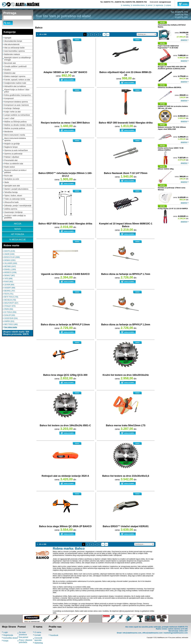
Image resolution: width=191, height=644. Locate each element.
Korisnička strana (10, 638)
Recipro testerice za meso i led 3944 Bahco (65, 123)
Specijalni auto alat (12, 186)
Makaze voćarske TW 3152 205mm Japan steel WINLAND (172, 128)
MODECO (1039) (10, 272)
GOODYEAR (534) (11, 318)
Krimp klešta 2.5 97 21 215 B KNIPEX (173, 209)
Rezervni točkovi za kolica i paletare (15, 171)
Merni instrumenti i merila (15, 135)
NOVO (18, 229)
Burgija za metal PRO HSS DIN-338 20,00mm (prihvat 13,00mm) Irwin (172, 68)
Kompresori (9, 98)
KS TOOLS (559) (10, 312)
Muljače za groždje (12, 144)
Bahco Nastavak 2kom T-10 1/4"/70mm (126, 173)
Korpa (6, 641)
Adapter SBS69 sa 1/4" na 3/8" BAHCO (65, 72)
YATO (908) (8, 279)
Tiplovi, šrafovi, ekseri (13, 196)
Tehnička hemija (11, 192)
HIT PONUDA (18, 234)
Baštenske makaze (12, 54)
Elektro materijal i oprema (15, 76)
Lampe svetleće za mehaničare (17, 115)
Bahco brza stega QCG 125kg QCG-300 (65, 375)
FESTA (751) (9, 294)
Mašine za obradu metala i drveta (18, 125)
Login (6, 632)
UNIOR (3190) (9, 254)
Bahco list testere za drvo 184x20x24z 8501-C (65, 425)
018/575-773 (107, 2)
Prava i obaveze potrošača (26, 641)
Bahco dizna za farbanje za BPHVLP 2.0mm (65, 325)
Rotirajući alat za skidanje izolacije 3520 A (65, 476)
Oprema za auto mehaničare (16, 150)
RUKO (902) (9, 282)
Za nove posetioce (23, 633)
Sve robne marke (11, 327)
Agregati (8, 38)
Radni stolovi (10, 167)
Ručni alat (8, 176)
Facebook (54, 635)
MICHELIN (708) (10, 300)
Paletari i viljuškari (12, 157)
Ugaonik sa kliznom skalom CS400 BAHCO (65, 274)
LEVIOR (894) (9, 285)
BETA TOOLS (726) (11, 297)
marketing (126, 5)
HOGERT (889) (10, 288)
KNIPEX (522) (9, 321)
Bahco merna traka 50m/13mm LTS (126, 425)
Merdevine (9, 132)
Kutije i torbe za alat (12, 112)
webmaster (185, 638)
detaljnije (184, 40)
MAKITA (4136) (10, 251)
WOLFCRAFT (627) (11, 303)
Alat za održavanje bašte (14, 48)
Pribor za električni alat (14, 164)
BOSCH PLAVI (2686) (12, 257)
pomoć (150, 5)
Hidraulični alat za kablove (15, 86)
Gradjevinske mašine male (15, 83)
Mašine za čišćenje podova (15, 122)
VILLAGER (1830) (11, 263)
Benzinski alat (10, 63)
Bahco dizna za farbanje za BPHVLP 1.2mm (126, 325)
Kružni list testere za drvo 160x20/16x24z (126, 375)
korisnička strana (138, 5)
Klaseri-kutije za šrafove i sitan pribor (17, 91)
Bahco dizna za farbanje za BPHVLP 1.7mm (126, 274)
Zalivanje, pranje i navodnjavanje (18, 206)
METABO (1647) (10, 266)
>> (108, 35)
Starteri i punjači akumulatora (16, 189)
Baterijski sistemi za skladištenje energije (18, 59)
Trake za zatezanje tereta (15, 199)
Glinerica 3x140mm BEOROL (170, 87)
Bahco (39, 28)
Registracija (8, 635)
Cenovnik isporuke (38, 639)
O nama (38, 632)
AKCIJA (18, 224)
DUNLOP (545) (10, 315)
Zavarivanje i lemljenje (13, 212)
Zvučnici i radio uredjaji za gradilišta (15, 217)
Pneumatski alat (11, 160)
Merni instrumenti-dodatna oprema (15, 139)
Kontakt (38, 635)
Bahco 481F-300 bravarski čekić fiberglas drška (126, 123)
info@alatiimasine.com (132, 633)
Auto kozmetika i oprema (14, 51)
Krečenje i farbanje (12, 108)
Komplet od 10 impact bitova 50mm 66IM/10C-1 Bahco (126, 225)
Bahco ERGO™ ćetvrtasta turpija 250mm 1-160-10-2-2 (65, 175)
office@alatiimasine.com (152, 633)
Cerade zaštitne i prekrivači (15, 66)
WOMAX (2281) (10, 260)
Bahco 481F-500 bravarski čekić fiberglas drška (65, 224)
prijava (168, 5)
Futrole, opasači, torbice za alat (17, 80)
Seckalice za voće (12, 179)
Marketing (39, 643)
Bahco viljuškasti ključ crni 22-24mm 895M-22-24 (126, 74)
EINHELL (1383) (10, 269)
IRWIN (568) (9, 309)
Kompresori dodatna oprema (16, 102)
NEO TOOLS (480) (11, 324)
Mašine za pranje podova (15, 128)
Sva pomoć (24, 637)
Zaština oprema (11, 209)
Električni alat (10, 73)
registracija (159, 5)
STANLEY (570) (10, 306)
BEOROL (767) (10, 291)
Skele (7, 182)
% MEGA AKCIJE (18, 240)
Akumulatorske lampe (13, 41)
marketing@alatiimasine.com (176, 633)
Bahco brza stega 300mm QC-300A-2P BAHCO (65, 526)
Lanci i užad (9, 118)
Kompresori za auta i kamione (17, 105)
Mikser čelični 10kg (166, 169)
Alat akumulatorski (12, 44)
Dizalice (7, 70)
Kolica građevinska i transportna (17, 95)
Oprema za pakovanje (13, 154)
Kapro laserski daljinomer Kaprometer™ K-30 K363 (168, 47)
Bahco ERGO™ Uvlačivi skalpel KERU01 (126, 526)
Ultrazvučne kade (11, 202)
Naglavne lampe (11, 147)
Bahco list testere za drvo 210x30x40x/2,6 (126, 476)
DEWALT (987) (10, 276)
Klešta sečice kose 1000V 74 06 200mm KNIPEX (171, 149)
